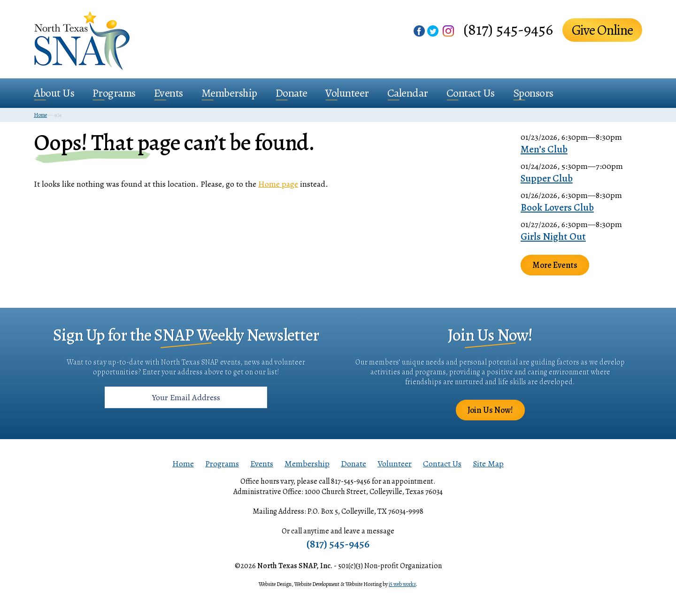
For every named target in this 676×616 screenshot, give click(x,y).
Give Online (602, 30)
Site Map (488, 464)
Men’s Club (544, 149)
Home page (278, 184)
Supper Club (547, 178)
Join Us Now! (490, 410)
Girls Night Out (553, 236)
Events (169, 93)
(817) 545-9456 (508, 29)
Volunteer (347, 93)
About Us (54, 93)
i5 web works (402, 584)
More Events (555, 265)
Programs (114, 93)
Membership (229, 93)
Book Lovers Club (557, 207)
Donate (292, 93)
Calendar (408, 93)
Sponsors (533, 93)
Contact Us (471, 93)
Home (183, 464)
